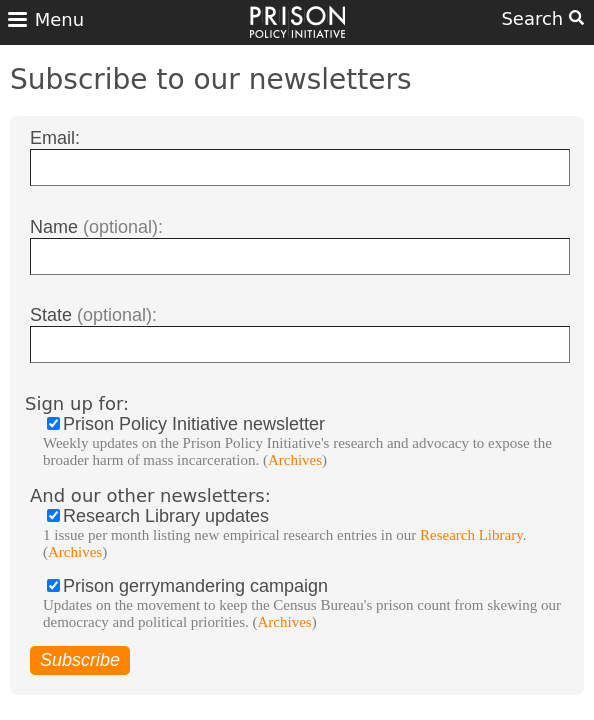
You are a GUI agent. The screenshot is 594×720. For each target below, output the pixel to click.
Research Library (471, 535)
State (93, 315)
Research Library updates (311, 533)
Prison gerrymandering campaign (311, 603)
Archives (295, 460)
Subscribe (80, 660)
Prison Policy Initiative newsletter (311, 441)
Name (96, 227)
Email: (55, 138)
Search (542, 18)
